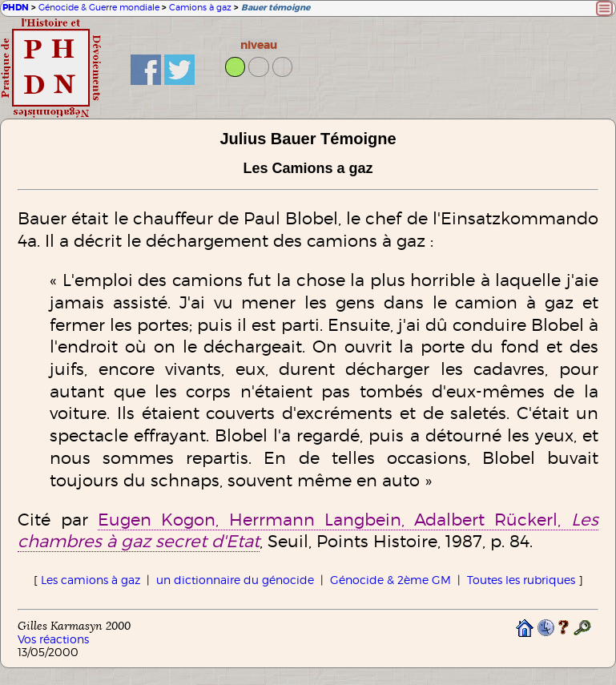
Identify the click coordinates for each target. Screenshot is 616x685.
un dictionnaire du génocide (235, 580)
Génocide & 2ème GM (391, 580)
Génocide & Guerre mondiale (99, 8)
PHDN (16, 8)
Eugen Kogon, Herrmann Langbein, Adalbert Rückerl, (308, 530)
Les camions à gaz (91, 580)
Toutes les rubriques (521, 580)
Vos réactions (53, 639)
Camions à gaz (200, 8)
